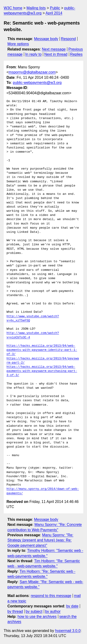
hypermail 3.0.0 (68, 631)
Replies (76, 54)
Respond (68, 39)
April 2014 (54, 13)
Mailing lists (36, 8)
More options (18, 44)
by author (53, 611)
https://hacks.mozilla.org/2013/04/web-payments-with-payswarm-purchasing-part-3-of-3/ (42, 371)
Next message (54, 49)
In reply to (33, 54)
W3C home (13, 8)
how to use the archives (37, 617)
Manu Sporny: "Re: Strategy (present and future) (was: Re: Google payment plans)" (40, 540)
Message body (46, 39)
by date (72, 606)
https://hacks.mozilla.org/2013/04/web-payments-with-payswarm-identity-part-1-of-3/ (42, 350)
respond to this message (51, 596)
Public (55, 8)
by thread (15, 611)
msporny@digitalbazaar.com (32, 72)
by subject (34, 611)
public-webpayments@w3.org (37, 83)
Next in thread (56, 54)
